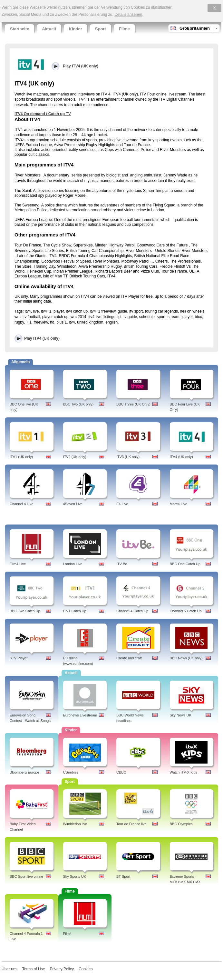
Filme (124, 29)
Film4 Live (18, 564)
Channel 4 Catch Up (132, 611)
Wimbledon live (75, 824)
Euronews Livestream (80, 715)
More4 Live (179, 504)
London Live (73, 564)
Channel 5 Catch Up (186, 611)
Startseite (19, 29)
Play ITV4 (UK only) (42, 338)
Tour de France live (131, 824)
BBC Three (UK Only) (133, 404)
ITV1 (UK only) (21, 457)
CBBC (121, 772)
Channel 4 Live (21, 504)
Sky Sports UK (75, 876)
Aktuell (49, 29)
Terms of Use (34, 969)
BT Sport (123, 876)
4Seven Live (73, 504)
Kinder (76, 29)
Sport (101, 29)
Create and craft (129, 658)
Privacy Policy (62, 969)
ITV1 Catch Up (75, 611)
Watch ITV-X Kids (184, 772)
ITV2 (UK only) (75, 457)
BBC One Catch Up (185, 564)
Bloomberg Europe (24, 772)
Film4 (68, 934)
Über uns (10, 969)
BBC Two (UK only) (78, 404)
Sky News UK (181, 715)
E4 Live (122, 504)
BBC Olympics (181, 824)
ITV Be (122, 564)
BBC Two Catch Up (25, 611)
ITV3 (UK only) (128, 457)
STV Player (19, 658)
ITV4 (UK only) (181, 457)
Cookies (86, 969)
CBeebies (71, 772)
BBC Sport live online (26, 876)
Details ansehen (128, 15)
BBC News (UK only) (186, 658)
